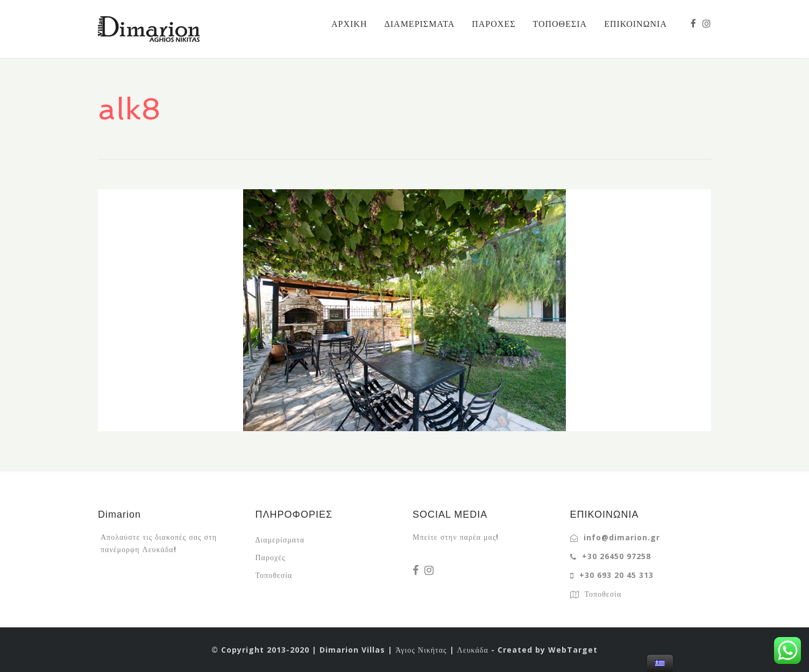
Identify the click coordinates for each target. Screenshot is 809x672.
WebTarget (573, 650)
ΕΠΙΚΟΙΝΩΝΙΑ (636, 24)
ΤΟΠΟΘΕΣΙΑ (560, 24)
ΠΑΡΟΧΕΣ (494, 24)
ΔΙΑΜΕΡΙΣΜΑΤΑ (419, 24)
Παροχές (271, 557)
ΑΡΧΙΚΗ (349, 24)
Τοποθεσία (274, 575)
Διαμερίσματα (280, 539)
